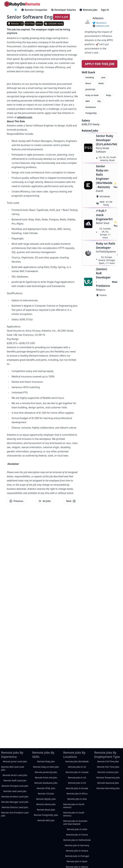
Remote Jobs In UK (77, 778)
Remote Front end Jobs (46, 778)
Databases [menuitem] (91, 107)
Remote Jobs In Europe (77, 788)
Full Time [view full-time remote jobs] (30, 24)
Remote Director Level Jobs (15, 807)
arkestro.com (25, 117)
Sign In (105, 10)
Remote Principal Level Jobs (15, 786)
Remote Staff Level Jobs (15, 781)
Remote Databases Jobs (46, 783)
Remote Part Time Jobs (108, 767)
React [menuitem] (88, 83)
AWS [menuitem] (88, 101)
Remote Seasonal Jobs (108, 783)
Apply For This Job (100, 64)
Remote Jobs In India (77, 829)
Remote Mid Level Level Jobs (13, 768)
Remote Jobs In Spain (77, 861)
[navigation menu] (16, 10)
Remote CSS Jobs (46, 794)
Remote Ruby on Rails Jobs (46, 767)
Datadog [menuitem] (90, 77)
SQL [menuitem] (99, 101)
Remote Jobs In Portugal (77, 856)
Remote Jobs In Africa (77, 794)
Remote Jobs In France (77, 835)
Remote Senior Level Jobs (15, 775)
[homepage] (22, 4)
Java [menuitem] (103, 77)
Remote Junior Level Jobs (15, 761)
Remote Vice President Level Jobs (15, 814)
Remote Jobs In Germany (77, 845)
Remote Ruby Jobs (46, 761)
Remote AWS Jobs (46, 820)
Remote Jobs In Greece (77, 851)
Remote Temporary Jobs (108, 778)
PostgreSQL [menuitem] (91, 113)
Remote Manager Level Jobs (15, 802)
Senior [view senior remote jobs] (39, 24)
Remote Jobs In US (77, 767)
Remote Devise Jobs (46, 804)
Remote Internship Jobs (108, 788)
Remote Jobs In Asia (77, 799)
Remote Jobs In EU (77, 783)
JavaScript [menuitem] (90, 89)
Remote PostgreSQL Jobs (46, 815)
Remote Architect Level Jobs (15, 797)
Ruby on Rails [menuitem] (92, 95)
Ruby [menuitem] (109, 95)
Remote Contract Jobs (108, 772)
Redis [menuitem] (101, 83)
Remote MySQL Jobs (46, 799)
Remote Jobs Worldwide (77, 761)
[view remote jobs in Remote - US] (15, 24)
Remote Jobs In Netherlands (77, 840)
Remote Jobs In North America (74, 806)
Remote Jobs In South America (74, 814)
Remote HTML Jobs (46, 788)
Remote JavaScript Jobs (46, 772)
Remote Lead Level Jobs (15, 791)
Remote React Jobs (46, 810)
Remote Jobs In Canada (77, 772)
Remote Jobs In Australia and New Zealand (75, 822)
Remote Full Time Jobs (108, 761)
